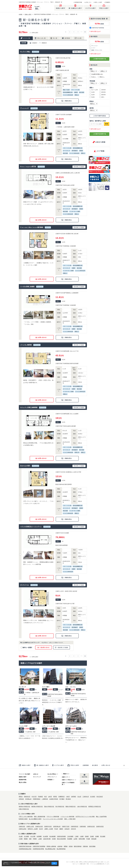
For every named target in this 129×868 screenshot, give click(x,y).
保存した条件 (98, 2)
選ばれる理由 (23, 782)
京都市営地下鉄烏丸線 (25, 846)
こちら (47, 863)
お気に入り (88, 2)
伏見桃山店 (28, 799)
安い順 (55, 38)
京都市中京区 (48, 826)
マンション (94, 46)
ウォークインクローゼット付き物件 (53, 819)
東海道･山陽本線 (51, 846)
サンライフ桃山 (25, 52)
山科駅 (75, 839)
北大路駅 (26, 836)
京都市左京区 (39, 826)
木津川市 (73, 829)
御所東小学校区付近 (37, 806)
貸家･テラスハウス (96, 50)
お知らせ (36, 774)
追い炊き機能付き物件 (35, 819)
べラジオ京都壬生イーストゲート (31, 527)
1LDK (92, 92)
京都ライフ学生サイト (68, 780)
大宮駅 (21, 839)
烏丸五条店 (100, 797)
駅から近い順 (42, 38)
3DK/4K (103, 95)
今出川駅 (33, 836)
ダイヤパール (24, 585)
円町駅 (35, 839)
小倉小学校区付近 (82, 806)
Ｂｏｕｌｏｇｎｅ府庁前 (28, 167)
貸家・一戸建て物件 (70, 819)
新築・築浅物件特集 (40, 817)
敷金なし (101, 77)
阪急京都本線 (78, 846)
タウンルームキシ (71, 726)
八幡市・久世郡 (49, 829)
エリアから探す (58, 765)
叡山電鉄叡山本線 (50, 849)
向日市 (41, 829)
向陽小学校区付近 (24, 809)
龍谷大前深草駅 (61, 839)
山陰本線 (60, 846)
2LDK (92, 95)
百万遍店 (62, 799)
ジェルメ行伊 (23, 726)
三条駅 (77, 836)
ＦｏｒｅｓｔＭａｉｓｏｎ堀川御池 (32, 227)
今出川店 (34, 797)
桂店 (46, 797)
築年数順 (67, 38)
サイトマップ (37, 777)
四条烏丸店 (27, 797)
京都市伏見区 (100, 826)
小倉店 (68, 797)
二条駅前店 (45, 799)
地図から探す (25, 765)
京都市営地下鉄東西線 (97, 28)
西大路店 (68, 799)
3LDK (92, 97)
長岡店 (55, 797)
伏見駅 (54, 839)
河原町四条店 (37, 799)
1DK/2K (103, 90)
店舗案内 (108, 2)
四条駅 (87, 836)
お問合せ (105, 765)
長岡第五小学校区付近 (95, 806)
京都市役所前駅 (61, 836)
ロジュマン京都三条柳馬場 (29, 407)
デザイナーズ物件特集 (53, 817)
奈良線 (71, 846)
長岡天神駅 (82, 839)
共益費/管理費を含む (96, 74)
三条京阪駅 (70, 836)
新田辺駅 (94, 839)
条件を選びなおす (96, 31)
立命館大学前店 (54, 799)
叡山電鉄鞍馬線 (61, 849)
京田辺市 (67, 829)
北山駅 (21, 836)
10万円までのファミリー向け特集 (85, 817)
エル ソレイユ (70, 687)
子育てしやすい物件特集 (26, 817)
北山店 (79, 797)
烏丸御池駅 (52, 836)
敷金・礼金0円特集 (101, 817)
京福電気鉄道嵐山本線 (25, 849)
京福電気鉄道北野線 (38, 849)
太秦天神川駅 (47, 839)
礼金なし (93, 77)
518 (85, 32)
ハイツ (92, 48)
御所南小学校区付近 (24, 806)
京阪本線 (85, 846)
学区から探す (73, 765)
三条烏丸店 (86, 797)
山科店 (50, 797)
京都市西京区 (75, 826)
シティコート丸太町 (49, 726)
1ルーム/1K (94, 90)
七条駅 (82, 836)
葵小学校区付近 (60, 806)
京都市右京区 (91, 826)
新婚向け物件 (23, 777)
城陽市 (61, 829)
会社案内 (95, 765)
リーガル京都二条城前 (27, 287)
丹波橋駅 (70, 839)
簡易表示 (44, 43)
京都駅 (97, 836)
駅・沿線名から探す (41, 765)
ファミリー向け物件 (24, 774)
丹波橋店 (40, 797)
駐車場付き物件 (23, 819)
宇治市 (56, 829)
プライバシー (51, 777)
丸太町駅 (46, 836)
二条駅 (40, 839)
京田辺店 (21, 799)
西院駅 (26, 839)
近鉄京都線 (92, 846)
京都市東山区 (57, 826)
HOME (21, 14)
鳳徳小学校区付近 (71, 806)
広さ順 (79, 38)
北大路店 (93, 797)
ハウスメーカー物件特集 (67, 817)
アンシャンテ (24, 108)
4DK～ (102, 97)
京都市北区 (22, 826)
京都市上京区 (30, 826)
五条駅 (92, 836)
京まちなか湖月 (25, 466)
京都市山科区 (23, 829)
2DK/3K (103, 92)
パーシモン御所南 (26, 345)
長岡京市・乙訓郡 (33, 829)
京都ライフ (65, 777)
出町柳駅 (39, 836)
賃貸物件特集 (78, 2)
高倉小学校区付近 (49, 806)
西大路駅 (103, 836)
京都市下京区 (66, 826)
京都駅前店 (61, 797)
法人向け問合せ (52, 774)
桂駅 (30, 839)
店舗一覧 (86, 765)
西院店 (21, 797)
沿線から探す (28, 14)
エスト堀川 (46, 687)
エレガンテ (22, 687)
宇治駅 (88, 839)
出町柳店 (74, 797)
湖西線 (66, 846)
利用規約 (50, 780)
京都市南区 (83, 826)
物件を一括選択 (26, 647)
